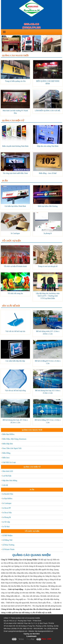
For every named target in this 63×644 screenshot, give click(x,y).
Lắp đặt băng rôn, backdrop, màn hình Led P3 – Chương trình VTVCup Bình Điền (48, 296)
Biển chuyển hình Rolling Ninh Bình (15, 146)
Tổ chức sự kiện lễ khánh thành (15, 266)
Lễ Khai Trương (8, 545)
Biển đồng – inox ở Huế (48, 173)
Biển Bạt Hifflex (8, 434)
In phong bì (48, 233)
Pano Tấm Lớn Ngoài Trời (12, 448)
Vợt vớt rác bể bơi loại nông (15, 391)
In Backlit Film (8, 494)
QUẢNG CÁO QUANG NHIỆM (32, 555)
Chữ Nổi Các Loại (9, 462)
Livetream (31, 636)
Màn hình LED (8, 471)
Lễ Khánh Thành (8, 549)
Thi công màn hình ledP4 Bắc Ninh (15, 173)
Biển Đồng (6, 453)
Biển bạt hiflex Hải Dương (48, 206)
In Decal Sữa (7, 513)
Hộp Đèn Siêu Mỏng (10, 481)
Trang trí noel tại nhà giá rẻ (48, 266)
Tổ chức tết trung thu (15, 293)
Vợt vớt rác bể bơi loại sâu (15, 331)
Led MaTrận (7, 476)
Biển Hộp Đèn (8, 444)
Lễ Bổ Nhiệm (7, 536)
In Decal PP (7, 508)
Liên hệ (5, 485)
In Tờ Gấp (6, 522)
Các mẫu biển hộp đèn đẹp (15, 361)
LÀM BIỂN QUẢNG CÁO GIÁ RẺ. (48, 111)
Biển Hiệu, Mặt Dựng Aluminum (14, 439)
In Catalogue (15, 233)
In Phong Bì (7, 517)
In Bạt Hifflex (7, 499)
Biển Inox (6, 458)
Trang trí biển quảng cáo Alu (15, 81)
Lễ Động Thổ (7, 540)
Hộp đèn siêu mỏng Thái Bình (48, 146)
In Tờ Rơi (6, 527)
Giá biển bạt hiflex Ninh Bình (15, 206)
